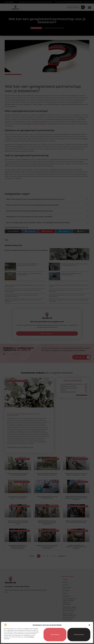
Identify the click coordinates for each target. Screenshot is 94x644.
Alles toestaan (55, 635)
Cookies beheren (79, 635)
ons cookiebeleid (29, 637)
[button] (89, 625)
